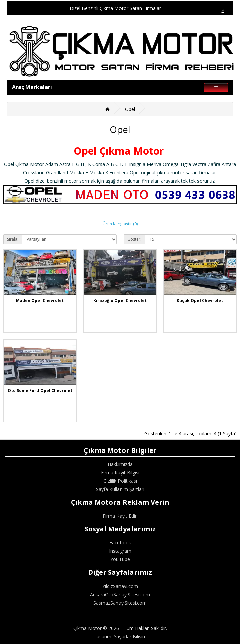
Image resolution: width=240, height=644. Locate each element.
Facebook (120, 543)
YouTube (120, 559)
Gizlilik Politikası (120, 481)
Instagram (120, 551)
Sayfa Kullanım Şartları (120, 489)
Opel (130, 109)
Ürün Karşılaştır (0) (120, 224)
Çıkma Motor (88, 628)
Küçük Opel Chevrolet (200, 301)
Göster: (134, 239)
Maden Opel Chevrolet (40, 301)
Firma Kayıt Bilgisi (120, 472)
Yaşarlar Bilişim (130, 636)
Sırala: (13, 239)
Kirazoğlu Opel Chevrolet (120, 301)
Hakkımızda (120, 464)
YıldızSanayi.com (120, 586)
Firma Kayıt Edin (120, 516)
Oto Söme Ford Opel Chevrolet (40, 391)
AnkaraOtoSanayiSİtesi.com (120, 594)
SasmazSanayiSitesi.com (120, 603)
